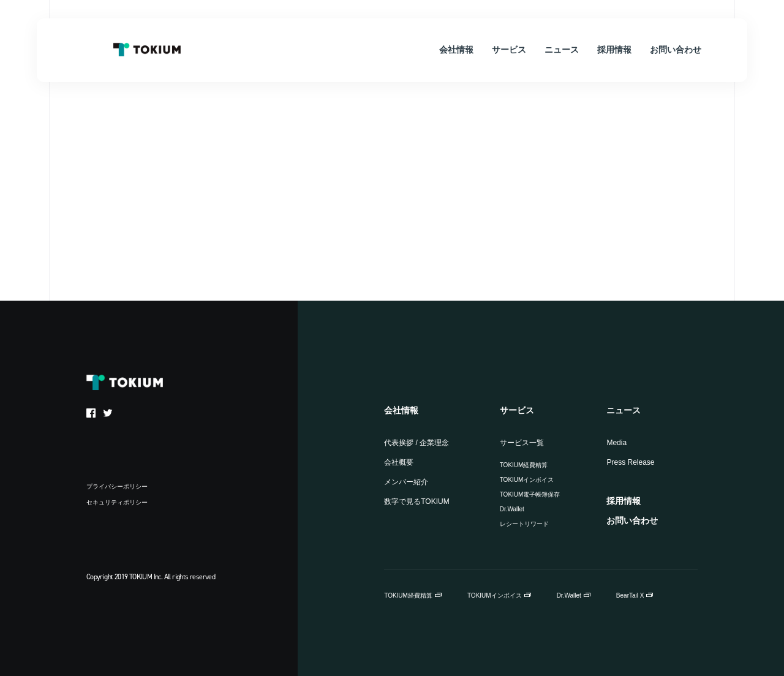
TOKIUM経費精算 (524, 465)
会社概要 (399, 462)
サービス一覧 (522, 443)
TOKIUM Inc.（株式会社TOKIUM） (147, 50)
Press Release (630, 462)
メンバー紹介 (406, 482)
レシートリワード (524, 524)
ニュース (624, 410)
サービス (517, 410)
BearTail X (630, 595)
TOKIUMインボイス (527, 480)
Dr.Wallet (512, 509)
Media (616, 443)
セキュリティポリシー (117, 502)
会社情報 (401, 410)
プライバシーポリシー (117, 486)
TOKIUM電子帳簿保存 (530, 494)
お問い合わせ (632, 520)
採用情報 (624, 501)
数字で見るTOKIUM (417, 501)
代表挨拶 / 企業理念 (417, 443)
